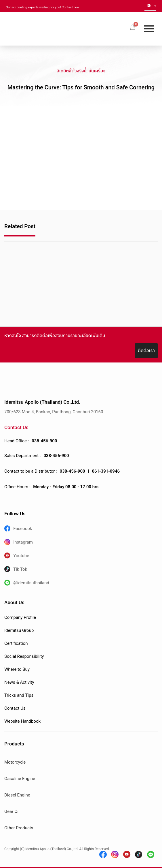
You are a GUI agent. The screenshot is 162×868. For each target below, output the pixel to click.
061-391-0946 (106, 471)
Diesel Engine (17, 795)
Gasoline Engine (20, 779)
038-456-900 (44, 441)
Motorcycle (15, 762)
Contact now (70, 7)
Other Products (19, 828)
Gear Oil (12, 811)
